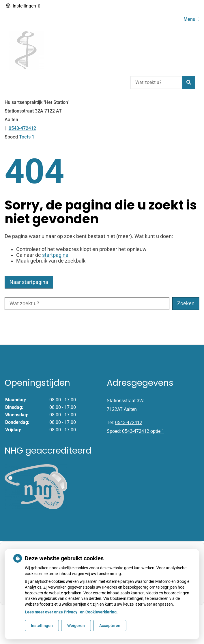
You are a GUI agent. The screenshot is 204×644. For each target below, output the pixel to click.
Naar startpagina (29, 282)
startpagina (55, 255)
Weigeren (76, 626)
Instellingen (42, 626)
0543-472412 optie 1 (143, 431)
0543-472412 (129, 423)
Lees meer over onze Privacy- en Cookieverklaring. (71, 612)
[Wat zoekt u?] (156, 83)
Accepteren (110, 626)
